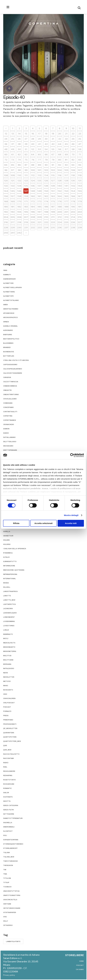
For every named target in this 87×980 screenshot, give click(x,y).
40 (33, 144)
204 (6, 217)
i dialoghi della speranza (15, 549)
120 (6, 181)
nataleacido (9, 668)
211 (53, 217)
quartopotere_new (12, 741)
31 (53, 139)
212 (60, 217)
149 (39, 191)
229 (13, 227)
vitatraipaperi (10, 912)
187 (53, 207)
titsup (6, 882)
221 (39, 222)
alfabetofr (8, 296)
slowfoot (8, 831)
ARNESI (6, 322)
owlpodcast (9, 703)
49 (13, 149)
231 (26, 227)
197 (39, 212)
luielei (6, 630)
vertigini (7, 904)
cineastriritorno (11, 394)
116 (60, 175)
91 (53, 165)
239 (80, 227)
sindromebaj (9, 827)
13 (13, 134)
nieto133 (7, 681)
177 (66, 201)
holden (6, 540)
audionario (8, 330)
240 (6, 233)
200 (60, 212)
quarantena (9, 733)
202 (73, 212)
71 (80, 154)
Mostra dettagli (71, 515)
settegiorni (9, 814)
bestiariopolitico (11, 339)
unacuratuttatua (11, 891)
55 (53, 149)
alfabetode (8, 283)
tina (5, 874)
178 (73, 201)
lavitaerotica (9, 604)
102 (46, 170)
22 (73, 134)
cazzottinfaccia (11, 382)
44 (60, 144)
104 (60, 170)
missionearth (9, 647)
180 (6, 207)
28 (33, 139)
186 (46, 207)
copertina (8, 416)
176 (60, 201)
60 (6, 154)
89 (39, 165)
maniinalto (8, 634)
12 (6, 134)
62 (19, 154)
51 (26, 149)
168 (6, 201)
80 (60, 160)
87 (26, 165)
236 (60, 227)
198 (46, 212)
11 (80, 128)
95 (80, 165)
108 (6, 175)
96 (6, 170)
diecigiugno (8, 446)
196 (33, 212)
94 (73, 165)
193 (13, 212)
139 (53, 186)
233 (39, 227)
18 (46, 134)
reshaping (8, 775)
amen (5, 305)
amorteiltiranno (11, 309)
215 (80, 217)
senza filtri (8, 810)
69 (66, 154)
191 (80, 207)
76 (33, 160)
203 (80, 212)
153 (66, 191)
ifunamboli (8, 553)
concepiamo (8, 407)
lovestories (9, 626)
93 (66, 165)
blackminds (8, 343)
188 (60, 207)
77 (39, 160)
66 (46, 154)
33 (66, 139)
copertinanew (10, 420)
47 (80, 144)
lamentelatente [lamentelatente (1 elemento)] (13, 941)
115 (53, 175)
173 (39, 201)
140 (60, 186)
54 (46, 149)
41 (39, 144)
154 (73, 191)
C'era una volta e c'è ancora (16, 360)
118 (73, 175)
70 (73, 154)
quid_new (7, 750)
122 (19, 181)
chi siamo (80, 969)
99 (26, 170)
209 (39, 217)
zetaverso (8, 925)
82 (73, 160)
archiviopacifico (10, 317)
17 (39, 134)
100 (33, 170)
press (6, 716)
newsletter (9, 677)
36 (6, 144)
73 (13, 160)
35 (80, 139)
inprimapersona (10, 574)
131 (80, 181)
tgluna (7, 853)
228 (6, 227)
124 (33, 181)
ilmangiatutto (10, 561)
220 (33, 222)
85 (13, 165)
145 (13, 191)
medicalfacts (9, 643)
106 (73, 170)
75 (26, 160)
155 (80, 191)
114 (46, 175)
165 (66, 196)
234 (46, 227)
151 (53, 191)
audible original (10, 326)
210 (46, 217)
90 (46, 165)
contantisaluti (10, 412)
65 (39, 154)
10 (73, 128)
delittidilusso (10, 442)
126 (46, 181)
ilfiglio (6, 557)
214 (73, 217)
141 (66, 186)
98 (19, 170)
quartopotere (10, 737)
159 (26, 196)
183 (26, 207)
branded (7, 347)
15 (26, 134)
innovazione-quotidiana (14, 570)
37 (13, 144)
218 (19, 222)
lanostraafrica (10, 591)
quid (5, 746)
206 (19, 217)
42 (46, 144)
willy (6, 921)
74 (19, 160)
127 (53, 181)
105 (66, 170)
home (82, 961)
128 (60, 181)
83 (80, 160)
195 (26, 212)
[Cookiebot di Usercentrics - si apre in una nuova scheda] (72, 455)
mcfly (6, 638)
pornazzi (7, 711)
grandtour (8, 536)
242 (19, 233)
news (6, 673)
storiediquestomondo (13, 844)
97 (13, 170)
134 (19, 186)
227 (80, 222)
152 (60, 191)
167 (80, 196)
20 (60, 134)
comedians (8, 403)
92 (60, 165)
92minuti (7, 275)
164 (60, 196)
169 (13, 201)
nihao (6, 686)
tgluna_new (9, 857)
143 (80, 186)
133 (13, 186)
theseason (8, 865)
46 (73, 144)
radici (6, 763)
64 (33, 154)
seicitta (7, 801)
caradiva (7, 377)
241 (13, 233)
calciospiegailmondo (13, 369)
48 (6, 149)
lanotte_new (9, 600)
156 (6, 196)
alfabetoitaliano (11, 300)
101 (39, 170)
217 (13, 222)
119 (80, 175)
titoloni (7, 878)
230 (19, 227)
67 (53, 154)
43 (53, 144)
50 (19, 149)
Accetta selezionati (43, 523)
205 (13, 217)
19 (53, 134)
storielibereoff (10, 848)
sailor (6, 793)
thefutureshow (10, 861)
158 (19, 196)
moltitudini (8, 660)
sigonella (8, 823)
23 (80, 134)
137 (39, 186)
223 (53, 222)
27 (26, 139)
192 (6, 212)
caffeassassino (10, 365)
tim (5, 870)
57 (66, 149)
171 (26, 201)
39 (26, 144)
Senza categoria (11, 805)
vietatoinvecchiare (12, 908)
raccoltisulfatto (11, 754)
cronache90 (9, 424)
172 (33, 201)
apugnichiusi (9, 313)
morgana (7, 664)
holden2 (7, 544)
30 (46, 139)
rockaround (9, 784)
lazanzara (8, 609)
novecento (8, 690)
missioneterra (10, 651)
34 (73, 139)
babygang (8, 335)
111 (26, 175)
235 (53, 227)
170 (19, 201)
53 (39, 149)
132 (6, 186)
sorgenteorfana (11, 840)
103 (53, 170)
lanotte (7, 596)
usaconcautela (10, 900)
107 (80, 170)
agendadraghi (9, 279)
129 (66, 181)
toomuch (7, 887)
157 (13, 196)
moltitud (7, 656)
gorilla (7, 531)
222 (46, 222)
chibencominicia (10, 386)
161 (39, 196)
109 (13, 175)
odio (5, 694)
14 (19, 134)
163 (53, 196)
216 (6, 222)
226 (73, 222)
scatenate (8, 797)
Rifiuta (16, 523)
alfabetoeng (9, 292)
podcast (7, 707)
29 (39, 139)
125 (39, 181)
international (10, 579)
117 (66, 175)
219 (26, 222)
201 (66, 212)
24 (6, 139)
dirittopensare (10, 450)
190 (73, 207)
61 (13, 154)
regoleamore (9, 771)
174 (46, 201)
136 (33, 186)
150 (46, 191)
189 (66, 207)
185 (39, 207)
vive (5, 917)
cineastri (7, 390)
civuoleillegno (10, 399)
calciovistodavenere (13, 373)
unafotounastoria (12, 895)
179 (80, 201)
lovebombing (9, 621)
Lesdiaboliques (10, 613)
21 (66, 134)
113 (39, 175)
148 (33, 191)
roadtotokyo (9, 780)
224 (60, 222)
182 (19, 207)
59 (80, 149)
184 (33, 207)
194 (19, 212)
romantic (7, 788)
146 (19, 191)
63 (26, 154)
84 (6, 165)
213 (66, 217)
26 (19, 139)
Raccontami (8, 758)
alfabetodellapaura (12, 287)
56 (60, 149)
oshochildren (9, 698)
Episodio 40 (14, 97)
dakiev (6, 433)
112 (33, 175)
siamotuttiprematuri (13, 818)
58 (73, 149)
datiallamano (9, 437)
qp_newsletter (10, 728)
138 (46, 186)
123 (26, 181)
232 (33, 227)
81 (66, 160)
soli (5, 835)
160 (33, 196)
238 (73, 227)
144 (6, 191)
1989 (5, 270)
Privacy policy (9, 975)
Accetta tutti (71, 523)
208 (33, 217)
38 (19, 144)
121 (13, 181)
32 (60, 139)
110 (19, 175)
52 (33, 149)
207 (26, 217)
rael (5, 767)
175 (53, 201)
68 (60, 154)
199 (53, 212)
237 (66, 227)
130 (73, 181)
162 (46, 196)
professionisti (10, 724)
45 (66, 144)
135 (26, 186)
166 (73, 196)
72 (6, 160)
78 (46, 160)
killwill (7, 587)
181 (13, 207)
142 (73, 186)
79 (53, 160)
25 (13, 139)
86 (19, 165)
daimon (6, 429)
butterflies (9, 356)
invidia (6, 583)
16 (33, 134)
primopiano (8, 720)
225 (66, 222)
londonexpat (9, 617)
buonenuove (9, 352)
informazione (9, 566)
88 (33, 165)
